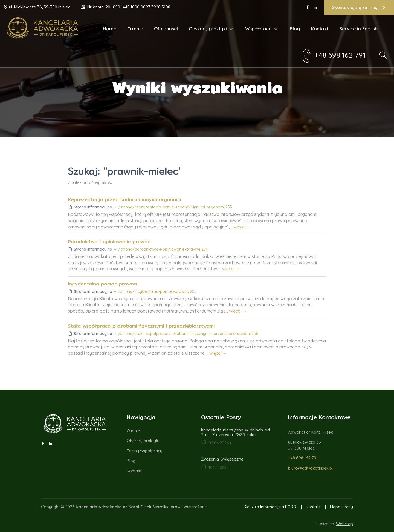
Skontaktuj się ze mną (359, 8)
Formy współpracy (144, 451)
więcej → (242, 227)
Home (110, 29)
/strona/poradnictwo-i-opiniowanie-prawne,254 (163, 249)
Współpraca (262, 29)
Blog (295, 29)
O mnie (135, 29)
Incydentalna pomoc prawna (102, 284)
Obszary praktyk (142, 441)
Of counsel (166, 29)
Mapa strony (341, 507)
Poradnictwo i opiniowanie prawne (109, 241)
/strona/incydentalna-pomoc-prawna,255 (157, 291)
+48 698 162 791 (303, 458)
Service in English (358, 29)
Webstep (344, 524)
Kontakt (320, 29)
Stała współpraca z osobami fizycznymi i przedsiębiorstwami (141, 326)
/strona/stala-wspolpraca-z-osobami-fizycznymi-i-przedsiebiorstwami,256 (188, 334)
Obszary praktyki (211, 29)
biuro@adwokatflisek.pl (310, 468)
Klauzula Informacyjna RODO (270, 507)
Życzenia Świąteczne (222, 459)
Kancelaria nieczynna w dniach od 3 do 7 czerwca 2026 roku (235, 432)
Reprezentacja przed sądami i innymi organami (124, 199)
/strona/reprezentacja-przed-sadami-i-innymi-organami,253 (175, 207)
